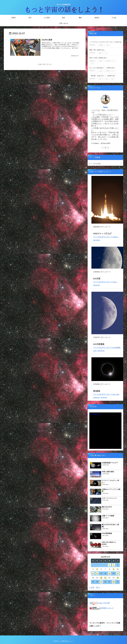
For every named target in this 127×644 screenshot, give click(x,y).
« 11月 (92, 587)
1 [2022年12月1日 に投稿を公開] (109, 565)
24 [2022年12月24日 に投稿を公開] (118, 578)
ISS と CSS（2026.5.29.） (99, 58)
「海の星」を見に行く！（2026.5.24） (103, 76)
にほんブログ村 (104, 603)
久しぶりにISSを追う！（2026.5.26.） (103, 68)
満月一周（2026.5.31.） (98, 50)
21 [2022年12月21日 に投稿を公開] (105, 578)
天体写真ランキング (107, 608)
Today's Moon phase (95, 414)
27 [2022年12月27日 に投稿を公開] (101, 582)
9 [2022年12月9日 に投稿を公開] (114, 569)
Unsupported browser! (105, 432)
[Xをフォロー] (103, 148)
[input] (105, 164)
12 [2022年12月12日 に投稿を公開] (97, 573)
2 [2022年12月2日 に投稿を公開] (114, 565)
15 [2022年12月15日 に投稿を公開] (109, 573)
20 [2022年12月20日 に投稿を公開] (101, 578)
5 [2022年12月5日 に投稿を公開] (97, 569)
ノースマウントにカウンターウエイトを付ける (105, 42)
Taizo (105, 107)
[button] (121, 164)
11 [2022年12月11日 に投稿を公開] (93, 573)
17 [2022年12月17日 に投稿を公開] (118, 573)
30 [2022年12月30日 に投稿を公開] (114, 582)
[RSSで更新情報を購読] (108, 148)
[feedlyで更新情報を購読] (105, 148)
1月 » (98, 587)
